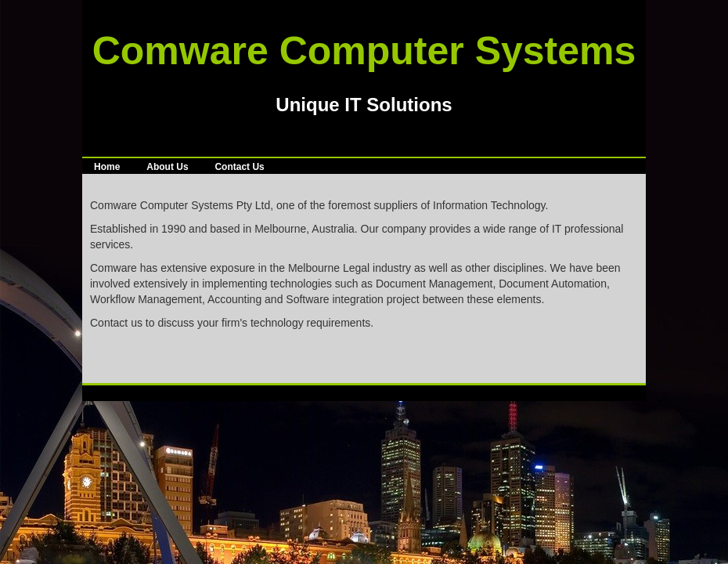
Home (107, 167)
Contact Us (239, 167)
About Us (167, 167)
